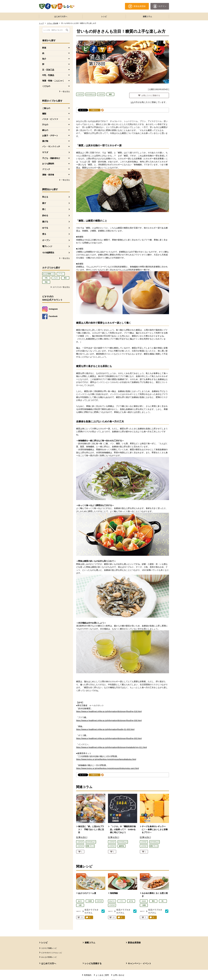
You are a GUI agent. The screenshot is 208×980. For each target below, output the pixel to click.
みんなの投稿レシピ (49, 274)
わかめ (144, 901)
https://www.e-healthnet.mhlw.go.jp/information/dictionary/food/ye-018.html (109, 711)
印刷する (95, 110)
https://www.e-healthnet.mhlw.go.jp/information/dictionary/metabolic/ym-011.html (111, 747)
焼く (44, 209)
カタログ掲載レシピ (49, 948)
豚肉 (65, 278)
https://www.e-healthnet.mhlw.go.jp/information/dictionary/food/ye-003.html (109, 738)
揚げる (45, 222)
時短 (46, 282)
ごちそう (56, 278)
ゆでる (45, 228)
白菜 (80, 905)
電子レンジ (47, 246)
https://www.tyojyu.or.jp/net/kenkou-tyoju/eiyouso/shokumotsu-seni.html (108, 768)
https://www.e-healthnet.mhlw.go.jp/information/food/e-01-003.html (105, 729)
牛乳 (46, 278)
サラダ (45, 152)
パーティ (61, 274)
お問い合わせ (119, 975)
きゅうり (112, 901)
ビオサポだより (91, 94)
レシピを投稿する (93, 963)
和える (45, 197)
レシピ (104, 16)
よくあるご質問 (102, 975)
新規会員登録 (134, 943)
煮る (44, 234)
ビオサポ (80, 94)
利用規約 (88, 975)
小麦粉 (144, 905)
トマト (122, 901)
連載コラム (147, 16)
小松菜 (90, 901)
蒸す (44, 203)
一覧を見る (65, 92)
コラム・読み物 (53, 23)
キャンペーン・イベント (140, 963)
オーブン (46, 240)
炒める (45, 215)
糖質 (110, 94)
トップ (41, 23)
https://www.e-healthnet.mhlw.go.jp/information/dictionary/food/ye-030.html (109, 720)
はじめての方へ (61, 16)
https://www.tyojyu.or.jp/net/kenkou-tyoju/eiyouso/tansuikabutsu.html (106, 759)
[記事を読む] (82, 837)
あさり (80, 901)
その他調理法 (48, 253)
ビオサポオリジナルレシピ (52, 953)
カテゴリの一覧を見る (61, 287)
